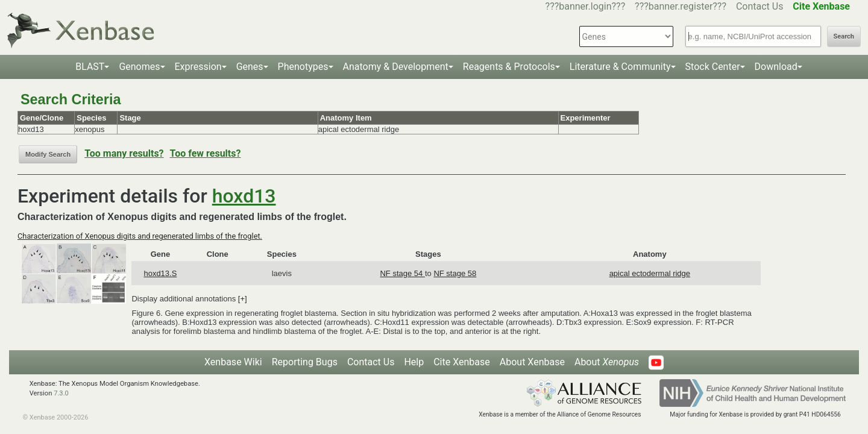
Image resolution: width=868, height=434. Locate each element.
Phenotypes (303, 67)
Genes (250, 67)
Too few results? (206, 153)
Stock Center (713, 67)
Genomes (139, 67)
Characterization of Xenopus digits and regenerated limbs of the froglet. (140, 236)
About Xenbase (532, 362)
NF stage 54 (402, 273)
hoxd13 (244, 196)
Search (844, 36)
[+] (243, 299)
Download (776, 67)
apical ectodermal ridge (650, 273)
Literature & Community (620, 67)
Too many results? (124, 153)
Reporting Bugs (305, 362)
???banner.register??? (681, 6)
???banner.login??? (586, 6)
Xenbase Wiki (233, 362)
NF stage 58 (455, 273)
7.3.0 (61, 393)
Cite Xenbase (462, 362)
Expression (198, 67)
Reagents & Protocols (509, 67)
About (607, 362)
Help (414, 362)
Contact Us (760, 6)
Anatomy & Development (396, 67)
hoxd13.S (160, 273)
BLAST (90, 67)
